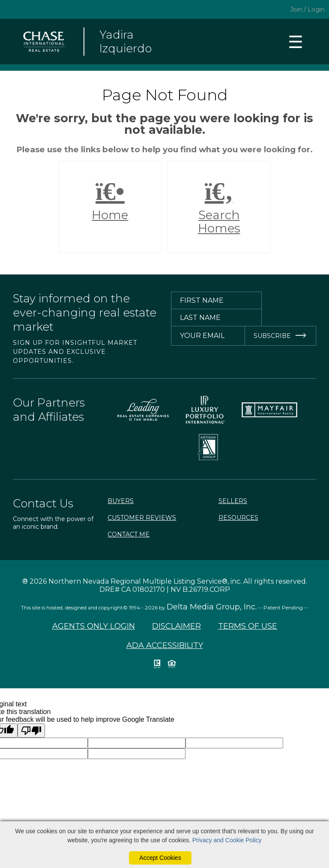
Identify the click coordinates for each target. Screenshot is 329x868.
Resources (238, 518)
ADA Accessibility (165, 645)
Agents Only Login (94, 626)
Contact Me (129, 534)
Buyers (121, 501)
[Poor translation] (31, 731)
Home (110, 200)
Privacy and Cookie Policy (227, 840)
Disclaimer (176, 626)
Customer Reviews (142, 518)
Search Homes (219, 207)
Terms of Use (248, 626)
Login (316, 9)
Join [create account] (296, 9)
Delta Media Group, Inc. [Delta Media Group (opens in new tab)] (212, 607)
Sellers (233, 501)
